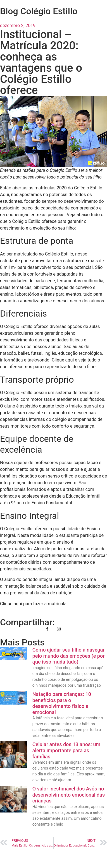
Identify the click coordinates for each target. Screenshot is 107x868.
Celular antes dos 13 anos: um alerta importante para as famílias (66, 750)
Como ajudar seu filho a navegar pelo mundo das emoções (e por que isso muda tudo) (69, 656)
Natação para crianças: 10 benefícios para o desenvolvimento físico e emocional (62, 703)
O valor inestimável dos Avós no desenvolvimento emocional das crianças (69, 795)
